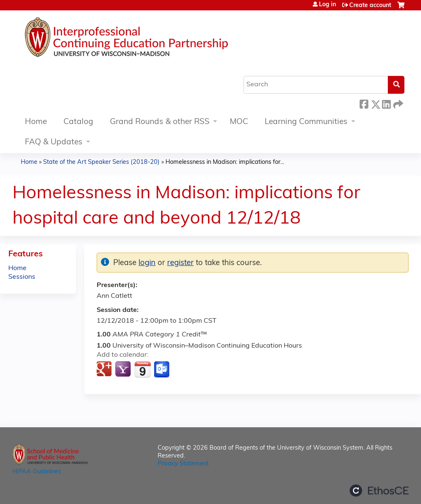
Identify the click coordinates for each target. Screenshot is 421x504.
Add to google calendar (105, 370)
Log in (327, 5)
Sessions (22, 277)
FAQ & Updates (54, 142)
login (147, 263)
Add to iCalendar (142, 369)
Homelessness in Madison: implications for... (225, 162)
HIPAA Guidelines (37, 472)
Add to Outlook (162, 370)
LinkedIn (386, 103)
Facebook (364, 103)
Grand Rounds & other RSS (160, 122)
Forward (397, 103)
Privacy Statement (183, 464)
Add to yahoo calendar (124, 370)
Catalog (78, 122)
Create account (370, 6)
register (180, 263)
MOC (239, 122)
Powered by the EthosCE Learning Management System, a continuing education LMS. (379, 491)
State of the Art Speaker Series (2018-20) (101, 162)
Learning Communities (306, 122)
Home (36, 122)
